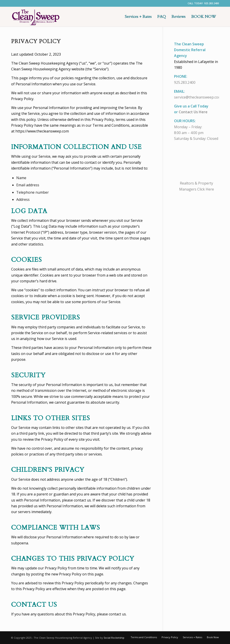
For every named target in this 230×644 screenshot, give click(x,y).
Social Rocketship (114, 638)
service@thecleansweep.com (198, 97)
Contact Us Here (193, 112)
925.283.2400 (185, 82)
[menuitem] (138, 17)
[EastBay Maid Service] (36, 17)
